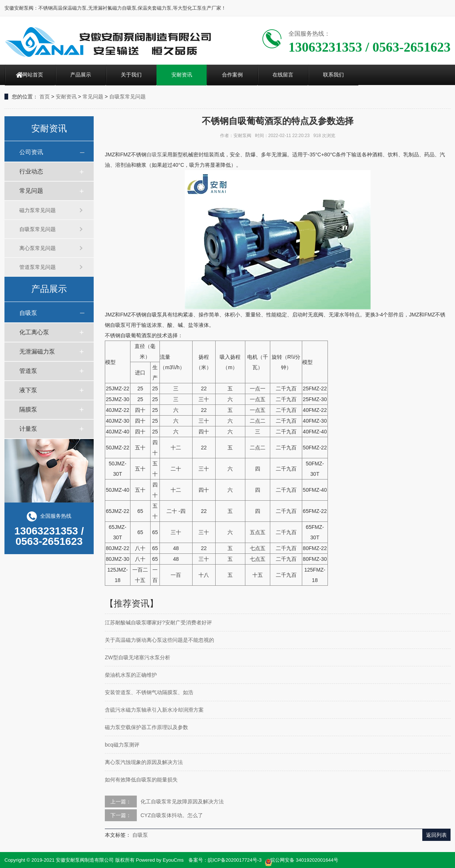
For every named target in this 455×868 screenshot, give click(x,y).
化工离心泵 (34, 332)
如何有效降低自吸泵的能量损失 (141, 780)
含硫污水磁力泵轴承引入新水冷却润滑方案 (154, 710)
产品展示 (81, 75)
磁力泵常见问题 (38, 210)
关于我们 (131, 75)
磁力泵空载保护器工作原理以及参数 (146, 727)
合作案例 (232, 75)
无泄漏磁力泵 (37, 352)
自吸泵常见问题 (128, 97)
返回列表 (436, 835)
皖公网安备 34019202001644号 (301, 861)
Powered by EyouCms (159, 860)
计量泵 (28, 429)
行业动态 (31, 171)
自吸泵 (28, 313)
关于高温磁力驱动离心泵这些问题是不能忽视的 (159, 640)
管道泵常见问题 (38, 267)
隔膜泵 (28, 409)
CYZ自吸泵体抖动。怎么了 (172, 815)
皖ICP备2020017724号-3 (235, 860)
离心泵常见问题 (38, 248)
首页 (45, 97)
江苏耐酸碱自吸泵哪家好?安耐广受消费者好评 (158, 622)
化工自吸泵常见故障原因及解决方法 (182, 802)
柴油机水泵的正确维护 (131, 675)
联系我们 (333, 75)
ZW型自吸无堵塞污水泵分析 (138, 657)
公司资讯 (31, 152)
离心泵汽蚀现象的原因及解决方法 (144, 762)
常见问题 (93, 97)
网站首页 (33, 75)
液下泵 (28, 390)
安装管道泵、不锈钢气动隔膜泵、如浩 (149, 692)
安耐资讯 (182, 75)
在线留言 (283, 75)
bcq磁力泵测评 (122, 745)
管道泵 (28, 371)
